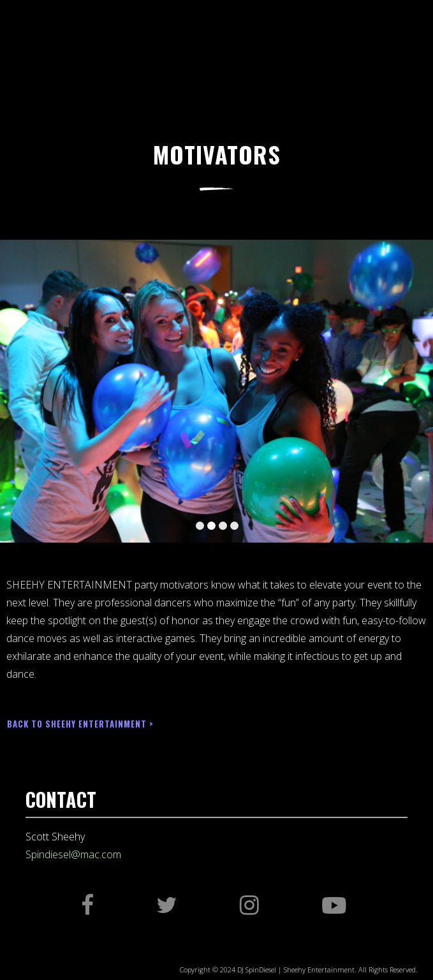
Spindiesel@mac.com (73, 854)
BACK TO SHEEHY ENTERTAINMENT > (80, 724)
